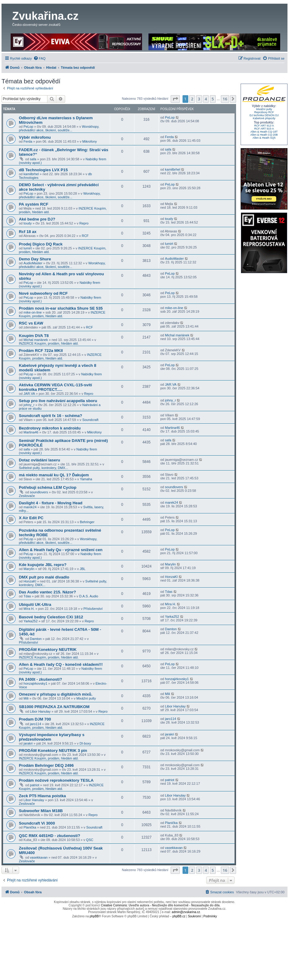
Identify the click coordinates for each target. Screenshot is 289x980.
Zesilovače (27, 496)
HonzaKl (30, 581)
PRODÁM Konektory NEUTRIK (48, 650)
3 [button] (199, 99)
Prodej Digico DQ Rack (41, 244)
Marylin (29, 569)
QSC (90, 840)
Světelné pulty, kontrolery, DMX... (44, 468)
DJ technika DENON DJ (264, 115)
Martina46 (31, 432)
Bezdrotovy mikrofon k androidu (50, 428)
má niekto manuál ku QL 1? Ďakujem (54, 475)
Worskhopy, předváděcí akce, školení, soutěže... (59, 128)
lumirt (28, 248)
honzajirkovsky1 (35, 683)
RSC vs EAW (31, 323)
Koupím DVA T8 (34, 336)
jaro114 (35, 724)
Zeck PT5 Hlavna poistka (42, 796)
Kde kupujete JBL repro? (43, 565)
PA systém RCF (34, 204)
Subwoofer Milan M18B (41, 811)
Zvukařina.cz (45, 16)
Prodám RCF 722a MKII (41, 351)
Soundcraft (90, 420)
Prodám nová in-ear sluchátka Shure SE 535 (61, 308)
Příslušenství (93, 609)
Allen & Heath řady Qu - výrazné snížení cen (61, 550)
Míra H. (29, 609)
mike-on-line (33, 312)
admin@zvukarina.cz (186, 912)
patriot (35, 785)
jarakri (28, 743)
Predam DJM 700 (35, 719)
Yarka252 (30, 621)
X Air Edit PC (31, 518)
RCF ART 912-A (264, 126)
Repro (84, 223)
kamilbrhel (31, 174)
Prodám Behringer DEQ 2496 (46, 765)
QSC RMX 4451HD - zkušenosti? (50, 836)
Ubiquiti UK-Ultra (35, 605)
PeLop (28, 127)
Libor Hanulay (40, 711)
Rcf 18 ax (28, 232)
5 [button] (213, 99)
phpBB (94, 916)
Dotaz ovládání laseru (40, 460)
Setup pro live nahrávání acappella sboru (58, 401)
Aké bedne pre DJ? (37, 219)
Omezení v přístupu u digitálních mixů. (56, 694)
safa (33, 159)
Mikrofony (90, 141)
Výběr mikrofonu (35, 137)
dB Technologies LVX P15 (43, 170)
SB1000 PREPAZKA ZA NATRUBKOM (54, 707)
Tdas (27, 596)
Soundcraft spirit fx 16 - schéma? (50, 416)
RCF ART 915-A (264, 129)
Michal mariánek (36, 340)
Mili (26, 698)
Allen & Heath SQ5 (264, 138)
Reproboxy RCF (264, 112)
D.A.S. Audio (89, 596)
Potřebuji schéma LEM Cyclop (48, 487)
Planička (30, 827)
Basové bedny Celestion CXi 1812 (51, 617)
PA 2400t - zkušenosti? (40, 679)
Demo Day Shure (35, 259)
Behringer (87, 522)
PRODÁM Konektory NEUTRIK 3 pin (53, 751)
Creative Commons (114, 905)
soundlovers (39, 492)
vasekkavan (39, 857)
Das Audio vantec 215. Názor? (47, 592)
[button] (175, 99)
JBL (83, 569)
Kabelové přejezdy (264, 118)
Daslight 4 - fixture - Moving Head (51, 503)
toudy (28, 223)
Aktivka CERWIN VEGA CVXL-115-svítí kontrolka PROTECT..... (55, 387)
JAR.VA (29, 394)
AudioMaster (33, 263)
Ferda (28, 141)
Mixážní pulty (86, 698)
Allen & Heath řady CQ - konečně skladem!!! (61, 664)
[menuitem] (40, 58)
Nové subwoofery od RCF (43, 293)
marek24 (30, 507)
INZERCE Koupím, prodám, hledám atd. (62, 314)
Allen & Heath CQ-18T (264, 132)
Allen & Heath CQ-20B (264, 135)
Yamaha (86, 479)
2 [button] (192, 99)
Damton (36, 639)
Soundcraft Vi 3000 (37, 823)
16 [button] (225, 99)
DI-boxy (85, 743)
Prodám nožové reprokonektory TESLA (56, 780)
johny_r (29, 405)
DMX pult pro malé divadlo (44, 577)
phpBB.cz (179, 916)
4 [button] (206, 99)
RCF (85, 236)
